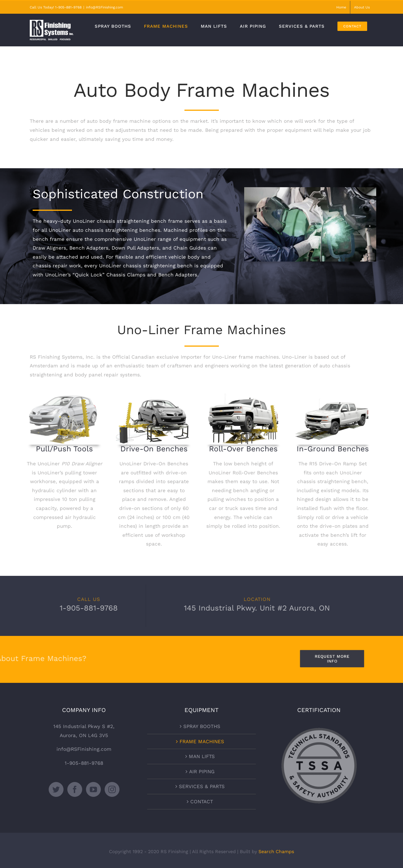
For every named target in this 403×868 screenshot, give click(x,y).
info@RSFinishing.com (104, 7)
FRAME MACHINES (202, 741)
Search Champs (276, 852)
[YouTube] (93, 789)
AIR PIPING (202, 771)
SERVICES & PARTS (202, 786)
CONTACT (202, 802)
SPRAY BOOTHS (202, 726)
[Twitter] (56, 789)
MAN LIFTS (202, 756)
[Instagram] (112, 789)
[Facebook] (75, 789)
